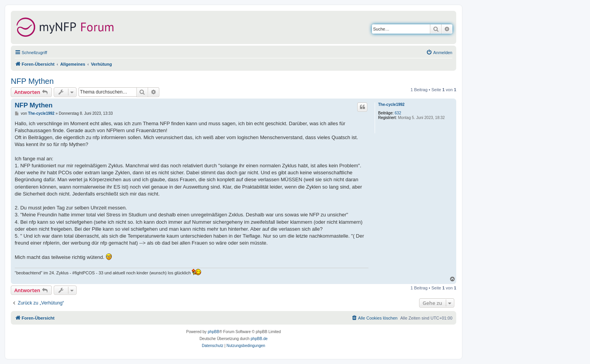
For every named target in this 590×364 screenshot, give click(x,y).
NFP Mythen (32, 81)
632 (398, 113)
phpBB (213, 332)
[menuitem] (439, 53)
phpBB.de (259, 339)
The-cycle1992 (391, 105)
